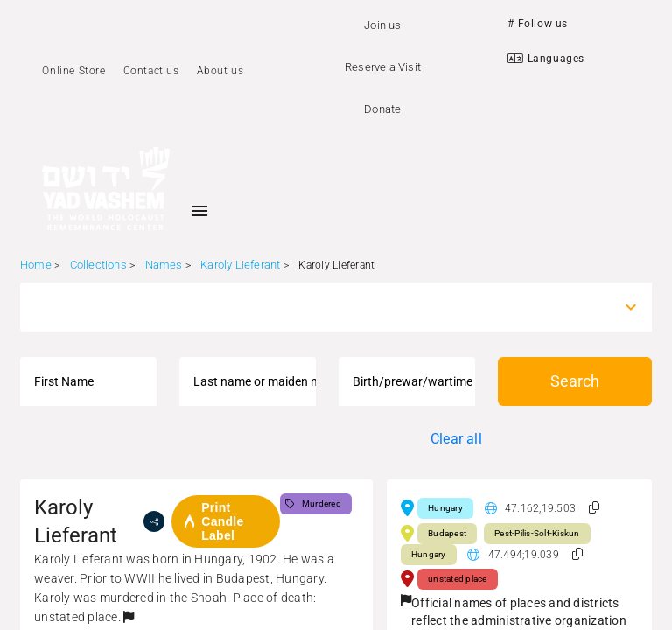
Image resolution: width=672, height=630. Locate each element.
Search (575, 381)
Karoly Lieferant (240, 265)
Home (36, 265)
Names (164, 265)
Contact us (151, 71)
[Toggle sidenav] (199, 211)
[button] (129, 617)
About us (220, 71)
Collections (98, 265)
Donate (382, 109)
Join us (382, 25)
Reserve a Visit (383, 67)
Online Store (73, 71)
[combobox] (320, 307)
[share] (154, 521)
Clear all (456, 439)
